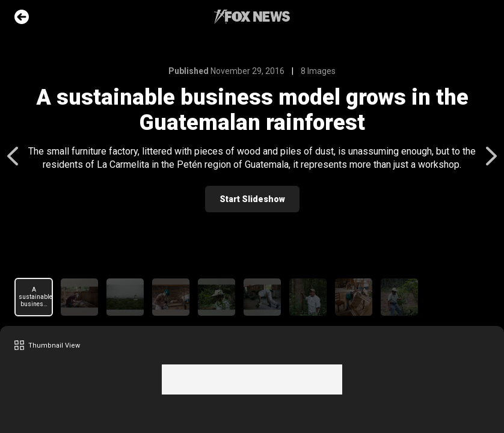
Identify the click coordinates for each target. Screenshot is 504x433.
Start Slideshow (252, 199)
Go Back (22, 17)
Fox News (252, 17)
